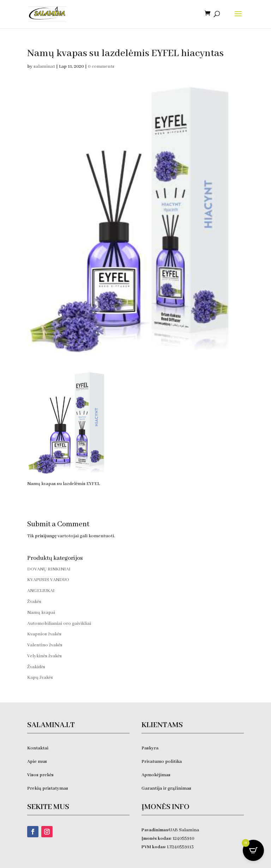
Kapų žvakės (40, 678)
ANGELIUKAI (41, 591)
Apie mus (37, 762)
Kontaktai (38, 748)
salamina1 (44, 67)
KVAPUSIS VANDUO (48, 580)
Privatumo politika (162, 762)
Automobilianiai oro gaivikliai (59, 624)
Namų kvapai (41, 613)
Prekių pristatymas (48, 788)
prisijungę (46, 536)
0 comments (101, 67)
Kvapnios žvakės (44, 634)
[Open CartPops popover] (253, 850)
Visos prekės (40, 775)
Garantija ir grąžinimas (166, 788)
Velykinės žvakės (44, 656)
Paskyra (150, 748)
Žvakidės (36, 667)
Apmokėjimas (156, 775)
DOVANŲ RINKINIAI (49, 569)
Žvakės (34, 602)
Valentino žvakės (45, 645)
